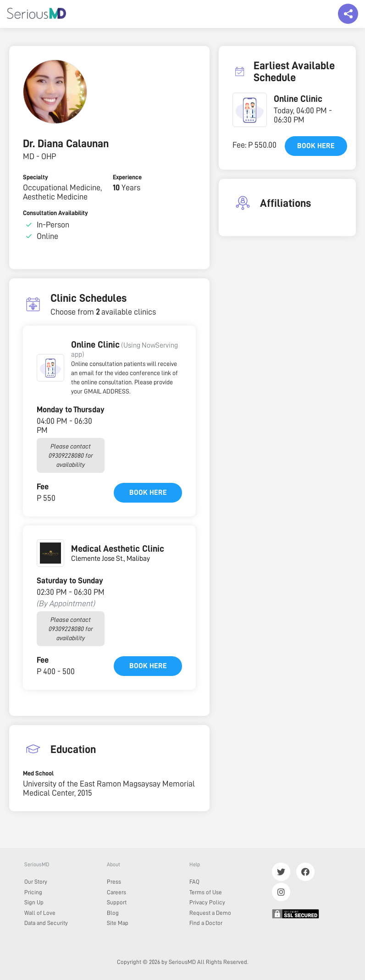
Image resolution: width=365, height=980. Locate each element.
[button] (50, 368)
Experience (127, 177)
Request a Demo (210, 913)
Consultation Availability (55, 213)
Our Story (36, 882)
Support (117, 902)
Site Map (118, 923)
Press (114, 882)
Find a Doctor (206, 923)
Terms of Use (206, 892)
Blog (113, 913)
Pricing (33, 892)
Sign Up (34, 902)
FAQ (194, 882)
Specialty (36, 177)
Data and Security (46, 923)
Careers (116, 892)
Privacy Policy (207, 902)
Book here (148, 493)
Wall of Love (40, 913)
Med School (38, 773)
